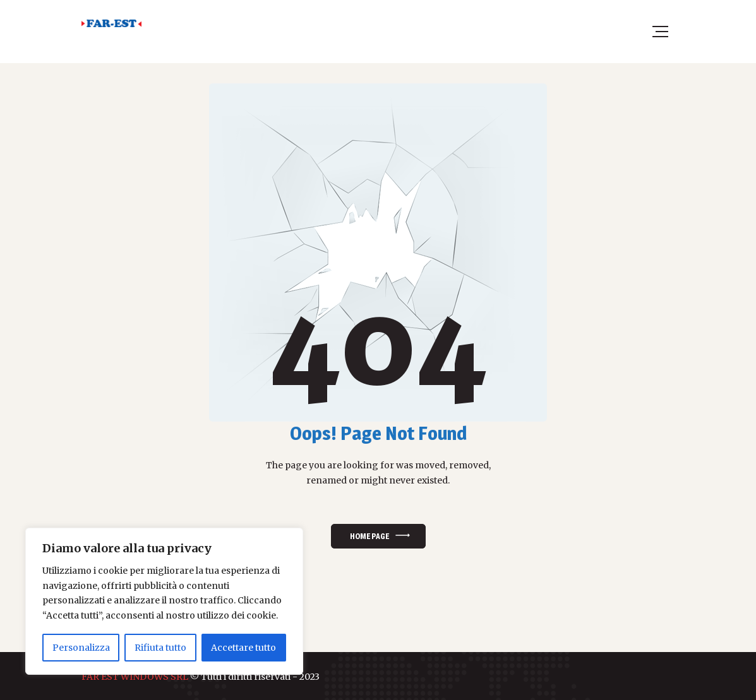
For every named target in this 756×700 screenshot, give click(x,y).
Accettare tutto (243, 648)
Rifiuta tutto (160, 648)
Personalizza (81, 648)
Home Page (369, 536)
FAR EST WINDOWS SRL (135, 677)
